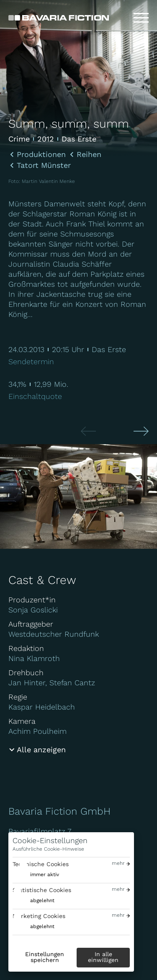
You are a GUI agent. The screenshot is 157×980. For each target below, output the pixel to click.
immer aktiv (45, 875)
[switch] (36, 875)
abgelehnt (42, 900)
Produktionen (41, 154)
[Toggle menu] (141, 18)
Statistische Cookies (42, 890)
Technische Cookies (41, 864)
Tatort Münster (44, 165)
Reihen (89, 154)
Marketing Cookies (39, 916)
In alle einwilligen (103, 957)
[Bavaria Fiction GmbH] (59, 18)
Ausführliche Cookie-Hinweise (48, 849)
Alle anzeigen (41, 750)
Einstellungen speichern (45, 957)
